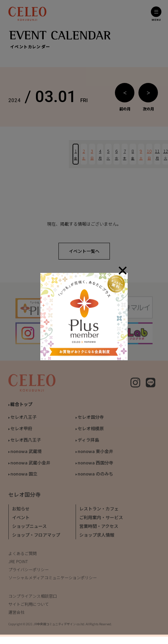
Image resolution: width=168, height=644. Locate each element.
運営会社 (16, 614)
